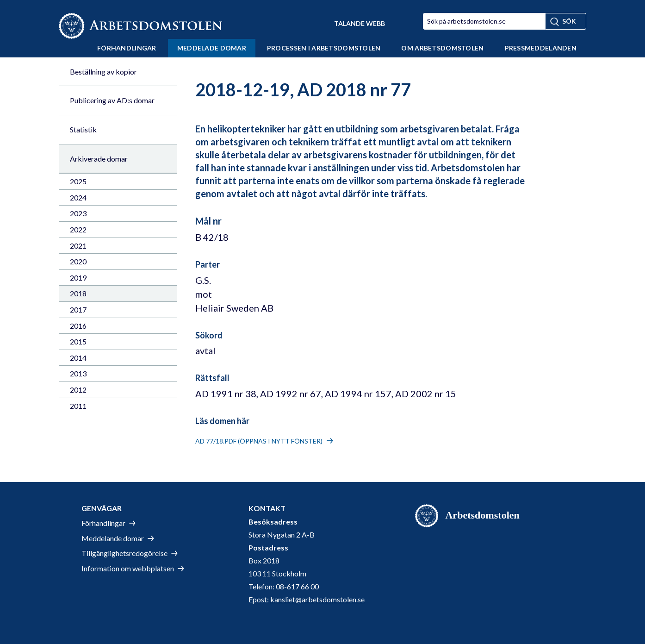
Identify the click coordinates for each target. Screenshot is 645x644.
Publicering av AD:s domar (112, 100)
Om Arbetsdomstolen (442, 48)
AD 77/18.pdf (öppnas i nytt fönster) (259, 441)
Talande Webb (360, 23)
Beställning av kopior (103, 72)
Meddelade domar (212, 48)
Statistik (83, 129)
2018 (78, 293)
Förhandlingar (127, 48)
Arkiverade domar (99, 159)
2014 (78, 358)
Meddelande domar (113, 538)
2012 (78, 390)
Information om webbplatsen (128, 568)
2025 (78, 181)
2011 (78, 406)
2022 (78, 229)
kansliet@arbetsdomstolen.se (317, 599)
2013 (78, 373)
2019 (78, 278)
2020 (78, 261)
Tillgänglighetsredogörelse (124, 553)
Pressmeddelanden (541, 48)
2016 (78, 326)
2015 (78, 341)
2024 (78, 197)
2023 (78, 213)
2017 (78, 309)
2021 (78, 246)
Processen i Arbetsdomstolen (324, 48)
